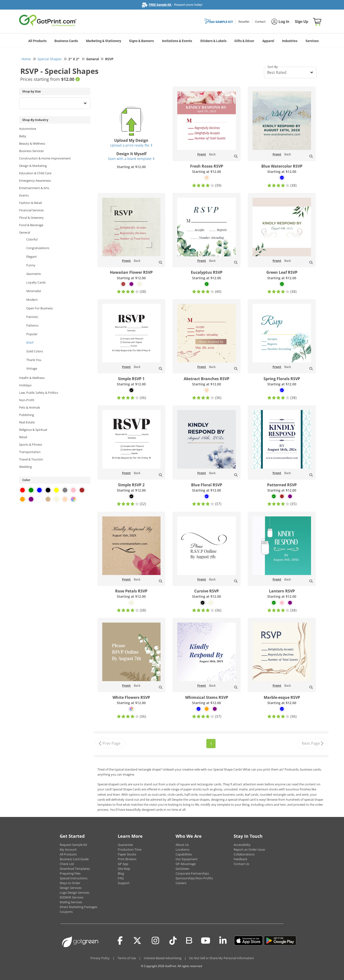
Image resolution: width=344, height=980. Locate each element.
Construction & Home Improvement (45, 158)
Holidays (25, 385)
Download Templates (75, 869)
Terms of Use (127, 958)
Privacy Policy (100, 958)
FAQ (121, 878)
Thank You (34, 360)
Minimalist (34, 291)
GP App (123, 864)
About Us (182, 845)
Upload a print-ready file (131, 145)
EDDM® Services (72, 897)
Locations (183, 849)
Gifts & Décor (244, 41)
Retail (23, 437)
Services (312, 41)
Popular (32, 334)
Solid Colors (35, 351)
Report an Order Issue (249, 849)
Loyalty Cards (36, 282)
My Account (68, 849)
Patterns (32, 325)
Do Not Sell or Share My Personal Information (222, 958)
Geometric (34, 274)
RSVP (30, 343)
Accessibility (242, 845)
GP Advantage (186, 864)
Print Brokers (127, 859)
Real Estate (27, 422)
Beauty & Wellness (32, 143)
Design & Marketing (33, 166)
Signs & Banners (141, 41)
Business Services (31, 151)
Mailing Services (71, 902)
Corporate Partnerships (192, 873)
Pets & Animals (30, 407)
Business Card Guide (74, 859)
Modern (32, 300)
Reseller (244, 22)
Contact (260, 22)
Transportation (30, 452)
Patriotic (32, 317)
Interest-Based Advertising (163, 958)
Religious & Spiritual (33, 430)
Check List (67, 864)
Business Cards (66, 41)
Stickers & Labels (213, 41)
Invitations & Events (177, 41)
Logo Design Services (75, 892)
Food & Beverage (31, 225)
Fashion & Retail (30, 203)
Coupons (66, 912)
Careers (181, 883)
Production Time (130, 849)
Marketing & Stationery (104, 41)
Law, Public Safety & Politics (39, 393)
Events (24, 195)
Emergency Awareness (35, 181)
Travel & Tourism (31, 459)
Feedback (240, 859)
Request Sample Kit (73, 845)
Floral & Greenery (31, 218)
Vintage (32, 368)
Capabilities (184, 854)
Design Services (71, 888)
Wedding (25, 467)
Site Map (124, 869)
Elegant (32, 257)
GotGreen (183, 869)
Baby (23, 136)
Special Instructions (74, 878)
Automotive (28, 129)
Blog (121, 873)
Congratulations (38, 248)
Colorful (32, 239)
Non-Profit (27, 400)
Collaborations (244, 854)
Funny (31, 265)
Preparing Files (70, 873)
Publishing (27, 415)
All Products (37, 41)
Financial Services (31, 210)
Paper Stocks (127, 854)
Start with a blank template (131, 159)
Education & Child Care (35, 173)
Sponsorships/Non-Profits (194, 878)
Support (124, 883)
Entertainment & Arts (34, 188)
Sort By (273, 67)
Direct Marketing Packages (78, 907)
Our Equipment (187, 859)
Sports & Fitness (31, 444)
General (25, 232)
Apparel (268, 41)
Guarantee (125, 845)
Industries (290, 41)
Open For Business (40, 308)
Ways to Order (70, 883)
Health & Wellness (32, 378)
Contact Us (241, 864)
